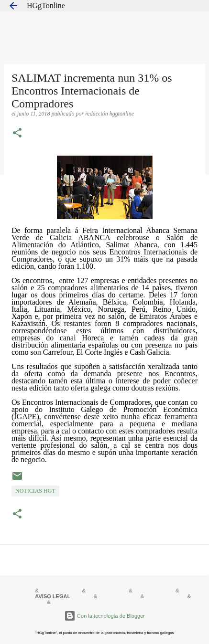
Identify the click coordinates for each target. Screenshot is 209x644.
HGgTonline (46, 5)
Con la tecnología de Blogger (104, 616)
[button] (17, 134)
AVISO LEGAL (53, 596)
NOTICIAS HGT (35, 491)
